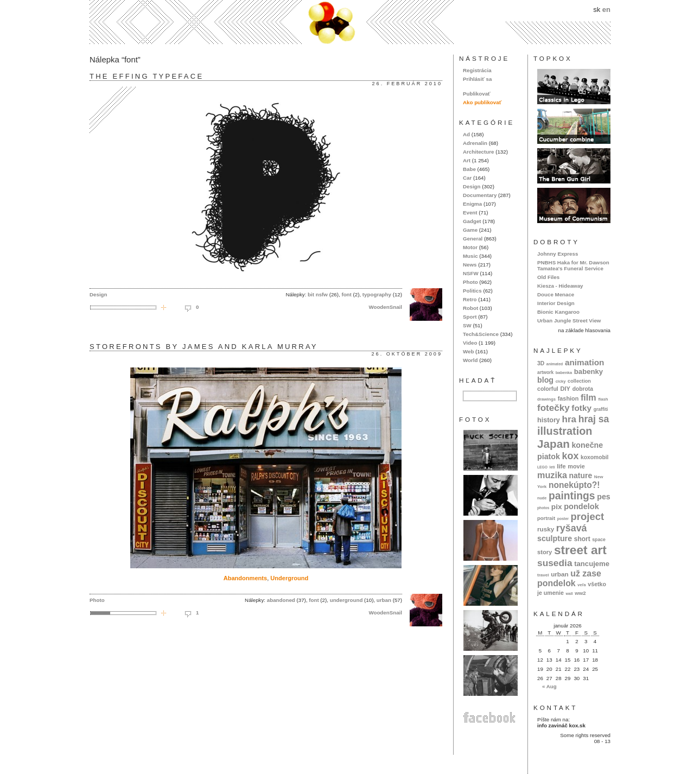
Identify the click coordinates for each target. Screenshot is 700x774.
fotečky (553, 408)
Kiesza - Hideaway (560, 286)
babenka (564, 373)
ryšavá (572, 528)
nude (542, 498)
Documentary (480, 195)
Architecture (478, 152)
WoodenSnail (385, 307)
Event (470, 212)
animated (555, 364)
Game (470, 230)
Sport (470, 317)
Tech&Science (481, 334)
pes (604, 497)
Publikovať (477, 94)
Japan (553, 444)
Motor (470, 247)
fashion (568, 398)
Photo (97, 600)
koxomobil (595, 457)
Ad (466, 134)
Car (467, 178)
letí (552, 467)
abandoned (281, 600)
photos (543, 508)
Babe (469, 169)
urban (384, 600)
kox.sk (350, 22)
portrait (546, 518)
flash (603, 399)
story (545, 552)
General (473, 239)
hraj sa (594, 419)
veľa (581, 585)
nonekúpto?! (574, 485)
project (587, 516)
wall (569, 594)
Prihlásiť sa (477, 79)
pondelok (581, 506)
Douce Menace (556, 294)
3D (541, 363)
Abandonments (245, 578)
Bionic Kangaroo (558, 312)
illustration (565, 431)
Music (470, 256)
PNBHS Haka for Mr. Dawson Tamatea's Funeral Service (573, 265)
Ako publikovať (482, 102)
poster (563, 519)
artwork (545, 372)
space (599, 540)
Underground (289, 578)
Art (467, 160)
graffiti (601, 409)
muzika (552, 475)
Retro (470, 299)
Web (468, 351)
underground (346, 600)
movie (576, 466)
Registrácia (477, 70)
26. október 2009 (407, 354)
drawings (546, 399)
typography (377, 294)
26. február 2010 (407, 84)
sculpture (555, 538)
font (346, 294)
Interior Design (556, 303)
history (549, 420)
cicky (561, 381)
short (582, 539)
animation (585, 362)
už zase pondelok (569, 578)
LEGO (542, 467)
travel (543, 575)
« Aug (549, 686)
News (470, 265)
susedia (555, 563)
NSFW (471, 273)
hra (569, 419)
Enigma (472, 204)
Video (470, 343)
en (606, 9)
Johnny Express (558, 254)
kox (571, 456)
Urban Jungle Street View (569, 321)
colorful (548, 389)
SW (467, 325)
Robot (470, 308)
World (470, 360)
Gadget (472, 221)
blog (545, 380)
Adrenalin (475, 143)
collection (579, 381)
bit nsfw (318, 294)
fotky (581, 408)
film (588, 397)
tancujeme (592, 564)
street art (580, 550)
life (561, 466)
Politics (472, 291)
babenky (588, 372)
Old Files (548, 277)
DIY (565, 389)
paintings (572, 496)
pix (557, 507)
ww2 (580, 593)
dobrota (583, 389)
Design (98, 294)
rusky (546, 529)
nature (581, 475)
